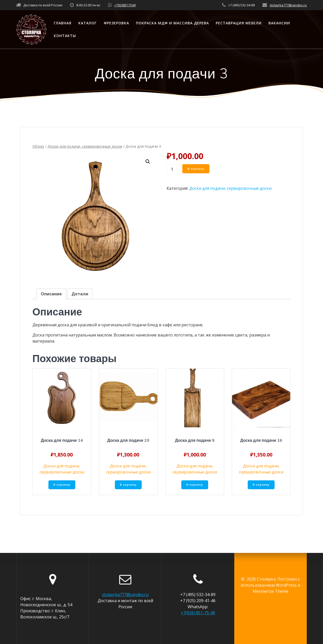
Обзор (38, 146)
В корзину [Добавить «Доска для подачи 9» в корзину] (195, 485)
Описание (51, 294)
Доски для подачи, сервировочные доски (85, 146)
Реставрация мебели (239, 23)
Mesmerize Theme (271, 591)
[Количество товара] (174, 169)
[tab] (51, 294)
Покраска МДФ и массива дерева (172, 23)
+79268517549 (125, 5)
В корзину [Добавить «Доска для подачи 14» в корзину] (62, 485)
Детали (80, 294)
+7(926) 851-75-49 (198, 613)
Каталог (87, 23)
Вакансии (279, 23)
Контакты (65, 36)
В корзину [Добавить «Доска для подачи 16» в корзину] (261, 485)
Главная (63, 23)
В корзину (197, 169)
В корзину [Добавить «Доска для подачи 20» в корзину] (128, 485)
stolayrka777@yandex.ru (288, 5)
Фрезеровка (116, 23)
